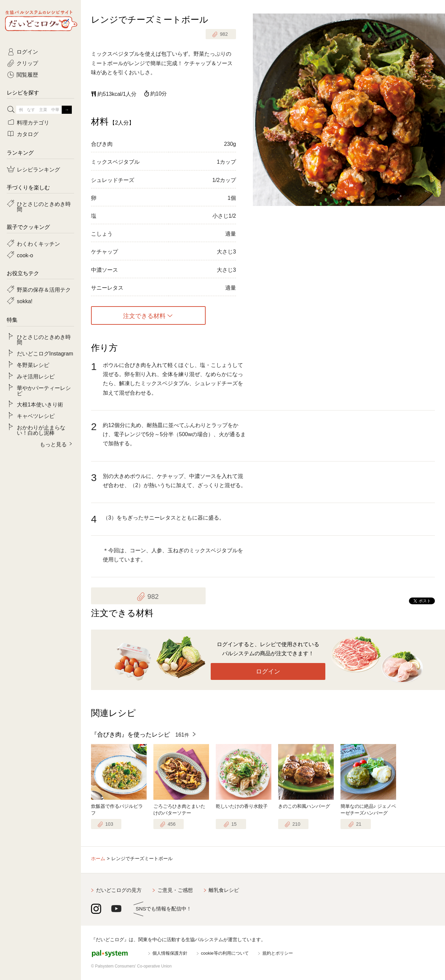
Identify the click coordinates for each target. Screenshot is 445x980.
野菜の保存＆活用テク (44, 289)
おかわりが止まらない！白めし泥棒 (41, 430)
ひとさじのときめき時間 (44, 206)
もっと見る (53, 444)
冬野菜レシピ (33, 365)
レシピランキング (38, 169)
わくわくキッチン (38, 243)
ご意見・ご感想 (175, 890)
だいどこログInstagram (45, 353)
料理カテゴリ (33, 122)
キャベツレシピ (36, 416)
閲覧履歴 (27, 74)
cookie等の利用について (225, 953)
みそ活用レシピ (36, 376)
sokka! (25, 301)
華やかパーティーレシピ (44, 390)
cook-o (25, 255)
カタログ (28, 134)
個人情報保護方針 (170, 953)
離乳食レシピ (224, 890)
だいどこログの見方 (119, 890)
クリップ (27, 63)
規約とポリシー (278, 953)
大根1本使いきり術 (40, 404)
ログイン (268, 671)
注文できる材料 (144, 316)
